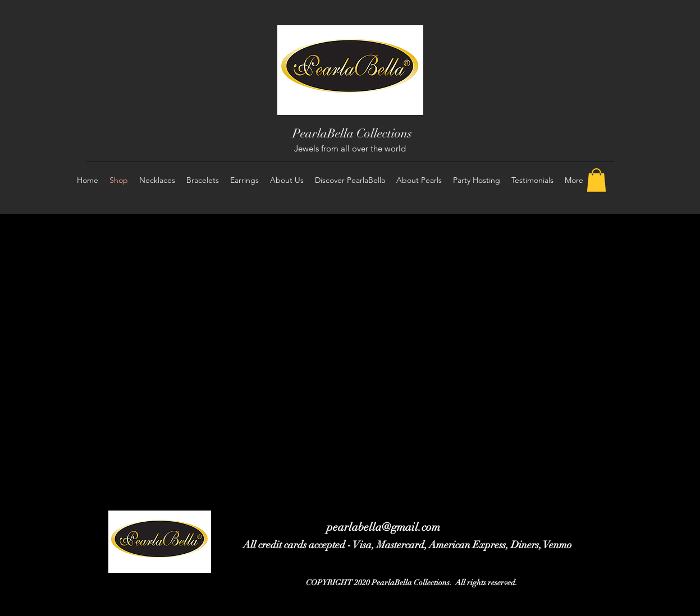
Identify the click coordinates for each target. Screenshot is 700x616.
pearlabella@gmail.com (383, 527)
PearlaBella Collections (352, 133)
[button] (596, 180)
